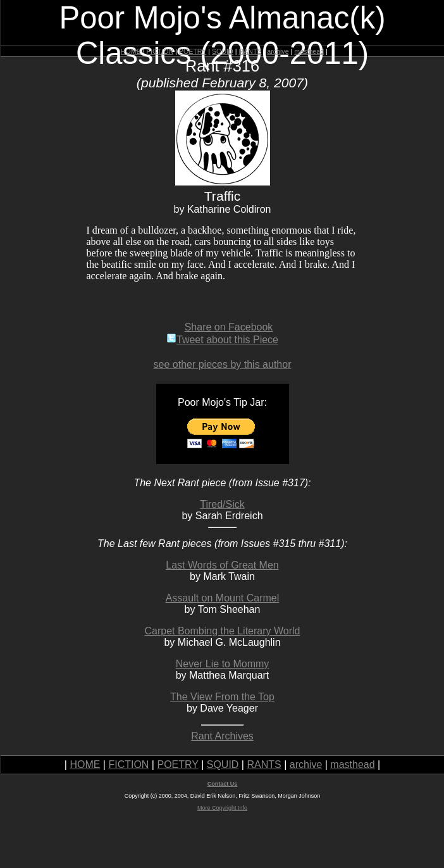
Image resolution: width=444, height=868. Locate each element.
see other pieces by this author (223, 364)
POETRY (193, 51)
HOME (131, 51)
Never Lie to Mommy (223, 664)
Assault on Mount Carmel (223, 598)
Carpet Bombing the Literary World (222, 631)
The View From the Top (222, 697)
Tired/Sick (222, 504)
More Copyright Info (222, 808)
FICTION (160, 51)
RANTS (250, 51)
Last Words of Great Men (222, 565)
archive (278, 51)
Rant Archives (222, 736)
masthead (309, 51)
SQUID (223, 51)
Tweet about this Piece (222, 340)
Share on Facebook (229, 327)
